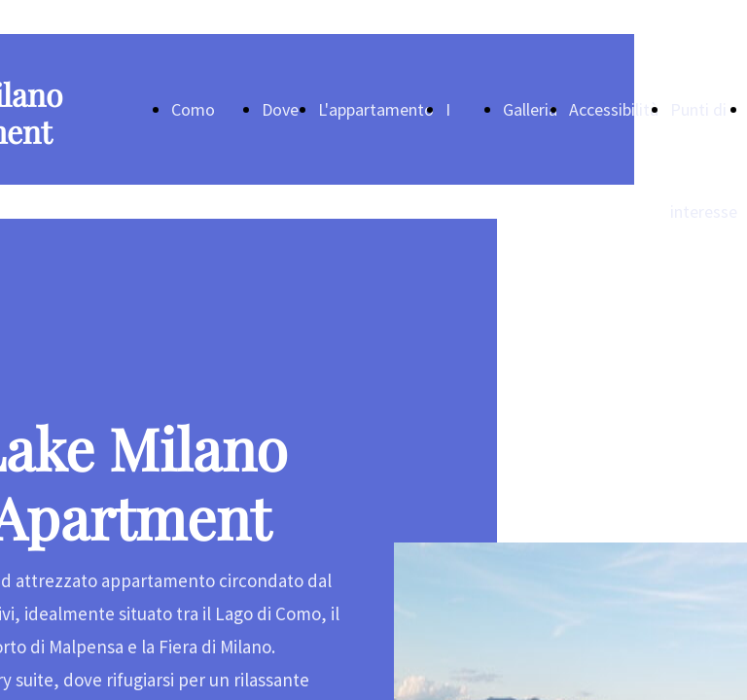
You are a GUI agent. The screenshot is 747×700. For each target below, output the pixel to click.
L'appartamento (376, 109)
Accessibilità (614, 109)
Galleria (530, 109)
